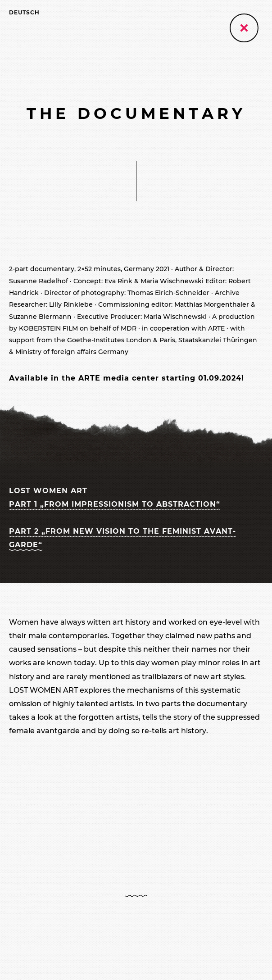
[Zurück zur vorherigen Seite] (244, 28)
